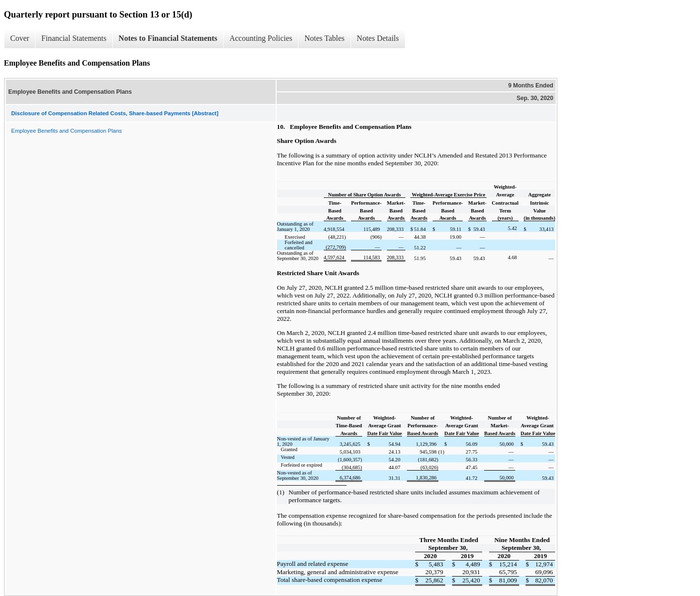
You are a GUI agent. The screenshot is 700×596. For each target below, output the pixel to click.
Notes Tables (324, 38)
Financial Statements (74, 38)
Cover (20, 38)
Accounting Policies (261, 38)
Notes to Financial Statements (168, 38)
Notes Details (378, 38)
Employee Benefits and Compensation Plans (67, 131)
